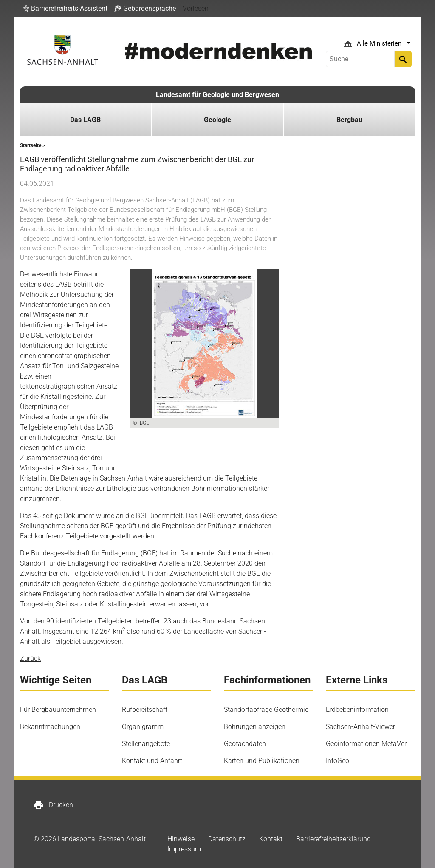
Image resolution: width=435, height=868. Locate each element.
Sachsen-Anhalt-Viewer (360, 727)
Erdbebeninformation (357, 710)
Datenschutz (227, 839)
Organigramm (143, 727)
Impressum (184, 849)
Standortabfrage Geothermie (266, 710)
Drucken (53, 805)
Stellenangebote (146, 744)
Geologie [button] (217, 120)
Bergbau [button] (349, 120)
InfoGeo (338, 761)
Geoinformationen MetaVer (366, 744)
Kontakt (271, 839)
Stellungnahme (42, 526)
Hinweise (181, 839)
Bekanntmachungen (50, 727)
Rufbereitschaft (145, 710)
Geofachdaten (245, 744)
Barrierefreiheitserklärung (333, 839)
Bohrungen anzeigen (255, 727)
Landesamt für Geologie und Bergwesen (217, 95)
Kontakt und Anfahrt (152, 761)
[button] (65, 9)
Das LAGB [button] (85, 120)
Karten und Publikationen (262, 761)
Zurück (30, 659)
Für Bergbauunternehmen (58, 710)
